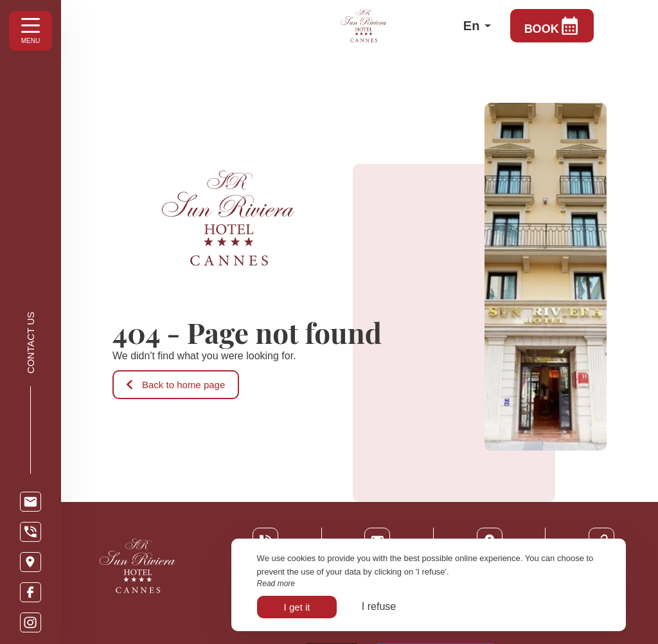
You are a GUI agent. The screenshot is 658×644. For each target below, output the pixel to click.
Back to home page (176, 385)
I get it (297, 607)
